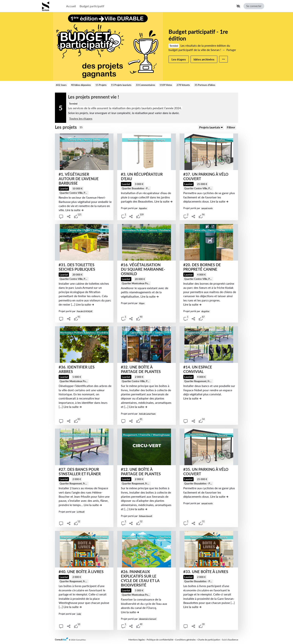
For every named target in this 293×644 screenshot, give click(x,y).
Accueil (71, 6)
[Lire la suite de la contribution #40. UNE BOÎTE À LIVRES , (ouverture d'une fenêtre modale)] (73, 607)
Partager (231, 50)
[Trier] (211, 127)
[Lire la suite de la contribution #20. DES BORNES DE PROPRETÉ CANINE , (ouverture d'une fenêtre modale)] (192, 304)
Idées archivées (204, 59)
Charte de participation (209, 640)
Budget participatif (92, 6)
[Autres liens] (223, 59)
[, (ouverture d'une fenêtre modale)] (84, 152)
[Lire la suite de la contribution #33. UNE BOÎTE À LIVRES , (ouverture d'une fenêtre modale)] (192, 607)
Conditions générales (185, 640)
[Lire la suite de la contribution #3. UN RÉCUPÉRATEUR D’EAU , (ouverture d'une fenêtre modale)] (163, 201)
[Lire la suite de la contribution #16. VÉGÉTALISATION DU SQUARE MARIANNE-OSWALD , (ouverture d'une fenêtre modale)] (149, 296)
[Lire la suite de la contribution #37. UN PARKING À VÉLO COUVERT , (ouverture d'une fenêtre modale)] (219, 201)
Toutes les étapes (81, 118)
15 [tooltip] (81, 127)
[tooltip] (74, 193)
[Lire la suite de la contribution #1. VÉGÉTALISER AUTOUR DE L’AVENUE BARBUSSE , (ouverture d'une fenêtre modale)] (74, 210)
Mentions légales (137, 640)
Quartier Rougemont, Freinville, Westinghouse (209, 381)
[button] (238, 6)
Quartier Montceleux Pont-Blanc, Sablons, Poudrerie (150, 283)
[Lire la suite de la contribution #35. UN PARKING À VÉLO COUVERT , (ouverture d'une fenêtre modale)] (219, 496)
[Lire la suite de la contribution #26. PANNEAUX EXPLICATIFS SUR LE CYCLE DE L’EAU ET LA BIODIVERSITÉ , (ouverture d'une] (130, 612)
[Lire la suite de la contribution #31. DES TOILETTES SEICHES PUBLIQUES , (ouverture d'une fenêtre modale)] (85, 304)
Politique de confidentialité (160, 640)
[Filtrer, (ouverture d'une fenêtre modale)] (231, 127)
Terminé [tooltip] (174, 46)
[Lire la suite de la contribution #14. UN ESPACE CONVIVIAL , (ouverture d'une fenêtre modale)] (192, 398)
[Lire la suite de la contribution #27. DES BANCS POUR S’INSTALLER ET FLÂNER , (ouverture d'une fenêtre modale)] (93, 505)
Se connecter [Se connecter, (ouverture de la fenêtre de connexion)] (254, 6)
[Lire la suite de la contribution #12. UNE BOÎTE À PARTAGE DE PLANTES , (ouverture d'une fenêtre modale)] (138, 509)
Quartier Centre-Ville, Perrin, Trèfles (79, 193)
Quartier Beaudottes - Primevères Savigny (145, 188)
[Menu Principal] (150, 6)
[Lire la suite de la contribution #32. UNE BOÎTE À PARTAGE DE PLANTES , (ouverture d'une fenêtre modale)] (138, 407)
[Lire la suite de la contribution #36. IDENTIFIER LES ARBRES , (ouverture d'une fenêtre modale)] (73, 407)
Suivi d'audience (230, 640)
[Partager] (69, 217)
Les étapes (179, 59)
